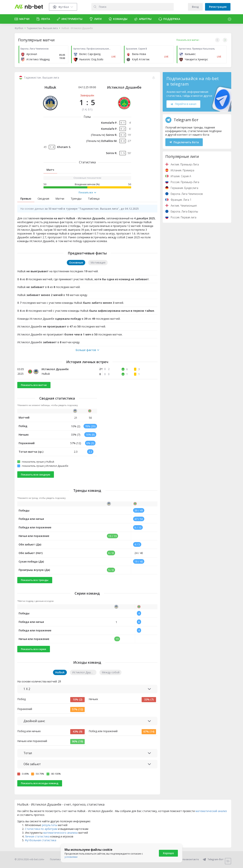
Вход (195, 7)
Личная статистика (37, 836)
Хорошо (168, 853)
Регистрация (218, 7)
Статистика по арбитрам (41, 829)
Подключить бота (184, 142)
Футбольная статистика (41, 840)
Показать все (87, 193)
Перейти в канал (183, 104)
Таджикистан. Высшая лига (42, 28)
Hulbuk (50, 87)
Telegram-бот (213, 859)
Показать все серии (34, 649)
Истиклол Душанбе (124, 87)
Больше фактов (87, 350)
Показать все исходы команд (40, 783)
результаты (50, 825)
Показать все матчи (34, 385)
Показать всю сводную (36, 475)
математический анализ (211, 811)
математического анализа (60, 833)
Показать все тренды (35, 580)
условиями (71, 857)
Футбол (19, 28)
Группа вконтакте (186, 859)
